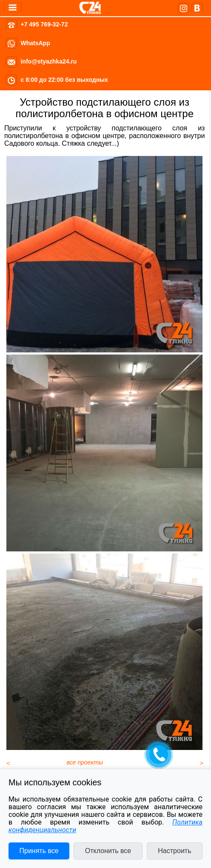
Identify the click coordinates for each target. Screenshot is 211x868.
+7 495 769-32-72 (44, 24)
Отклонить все (108, 851)
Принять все (39, 851)
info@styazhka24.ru (48, 61)
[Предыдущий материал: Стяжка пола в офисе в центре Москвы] (8, 763)
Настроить (174, 851)
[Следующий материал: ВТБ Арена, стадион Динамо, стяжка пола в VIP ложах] (201, 763)
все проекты (85, 762)
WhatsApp (35, 43)
